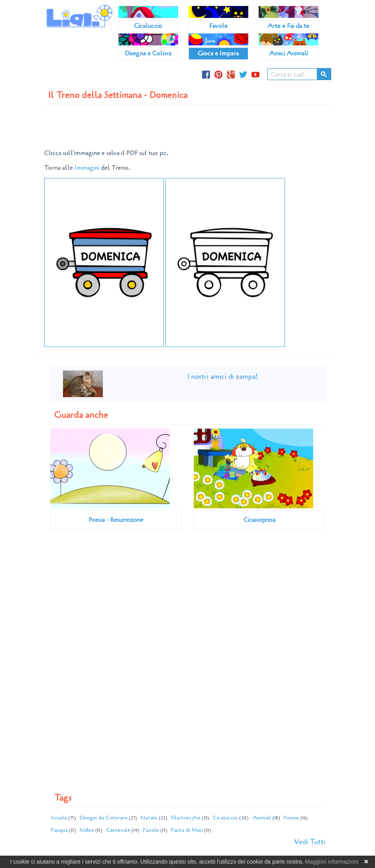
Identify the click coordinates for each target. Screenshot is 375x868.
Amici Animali (289, 53)
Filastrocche (186, 818)
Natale (149, 818)
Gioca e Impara (218, 53)
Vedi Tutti (310, 842)
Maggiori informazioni (332, 862)
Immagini (87, 168)
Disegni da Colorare (104, 818)
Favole (218, 26)
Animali (262, 818)
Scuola (59, 818)
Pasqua (59, 830)
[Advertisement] (189, 127)
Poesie (291, 818)
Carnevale (118, 830)
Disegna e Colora (148, 53)
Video (87, 830)
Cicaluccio (148, 26)
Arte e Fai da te (288, 26)
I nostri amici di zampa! (223, 376)
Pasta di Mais (187, 830)
